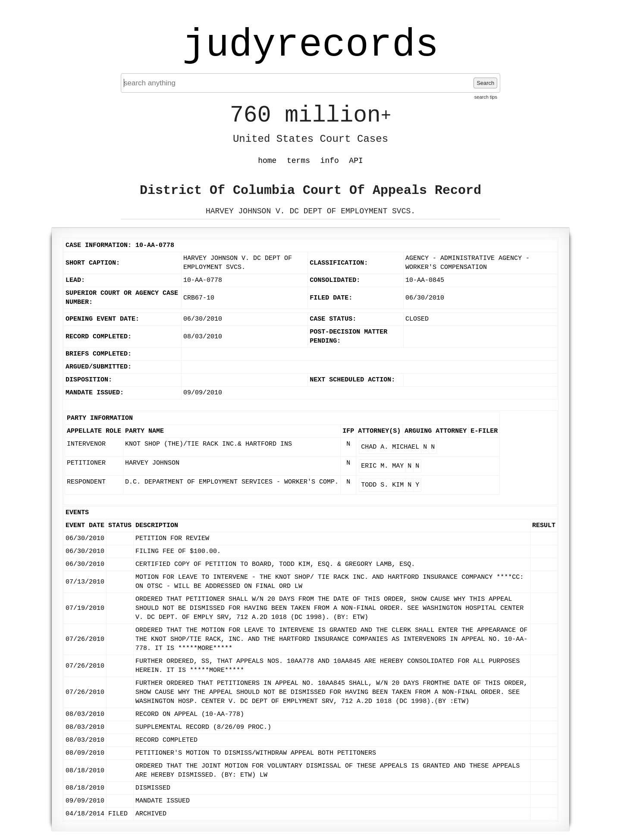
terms (298, 161)
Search (485, 83)
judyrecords (310, 45)
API (356, 161)
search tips (486, 97)
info (330, 161)
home (267, 161)
